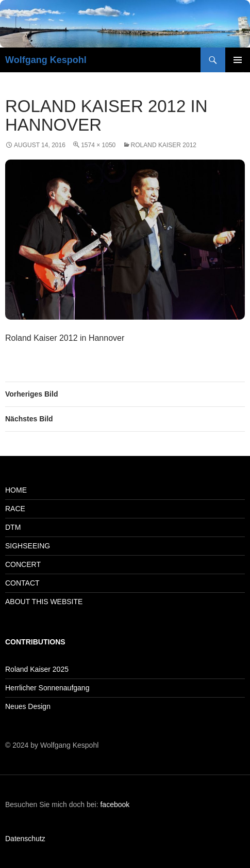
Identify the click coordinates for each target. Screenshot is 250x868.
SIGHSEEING (28, 546)
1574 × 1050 (98, 145)
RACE (15, 509)
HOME (16, 490)
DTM (13, 527)
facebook (115, 804)
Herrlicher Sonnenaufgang (47, 688)
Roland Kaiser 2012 (164, 145)
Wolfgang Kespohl (46, 60)
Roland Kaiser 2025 (37, 669)
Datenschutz (25, 839)
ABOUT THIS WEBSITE (44, 602)
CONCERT (23, 564)
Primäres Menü (238, 60)
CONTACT (22, 583)
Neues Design (28, 706)
